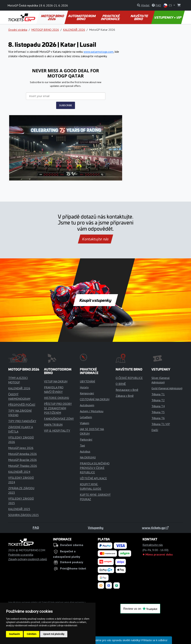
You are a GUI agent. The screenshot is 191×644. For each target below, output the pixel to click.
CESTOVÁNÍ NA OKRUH (95, 399)
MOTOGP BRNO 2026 (53, 17)
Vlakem (84, 423)
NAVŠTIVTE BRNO (139, 17)
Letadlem (86, 417)
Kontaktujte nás (95, 239)
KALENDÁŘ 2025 (19, 509)
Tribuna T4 (158, 406)
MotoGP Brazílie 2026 (22, 460)
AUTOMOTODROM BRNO (82, 17)
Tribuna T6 (158, 418)
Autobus (85, 451)
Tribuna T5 (158, 412)
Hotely (84, 387)
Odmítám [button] (32, 634)
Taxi (82, 445)
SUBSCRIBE (66, 105)
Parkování (86, 439)
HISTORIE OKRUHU (57, 398)
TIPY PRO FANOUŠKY (22, 421)
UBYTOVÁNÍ (87, 381)
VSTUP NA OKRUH (56, 381)
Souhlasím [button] (14, 634)
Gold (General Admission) (167, 388)
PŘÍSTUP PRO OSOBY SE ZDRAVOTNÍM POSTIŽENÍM (58, 408)
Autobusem (87, 405)
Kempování (87, 393)
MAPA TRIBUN (53, 425)
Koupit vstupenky (96, 300)
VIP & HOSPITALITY (57, 431)
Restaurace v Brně (127, 390)
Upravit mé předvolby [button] (54, 634)
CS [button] (168, 5)
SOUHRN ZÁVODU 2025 (24, 515)
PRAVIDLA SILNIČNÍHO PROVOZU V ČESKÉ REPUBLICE (95, 468)
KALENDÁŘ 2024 (19, 472)
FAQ (36, 528)
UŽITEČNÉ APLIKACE (93, 478)
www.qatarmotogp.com (98, 52)
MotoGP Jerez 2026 (21, 448)
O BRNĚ (121, 384)
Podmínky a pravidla (21, 555)
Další (155, 430)
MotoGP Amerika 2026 (22, 454)
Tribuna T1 (158, 394)
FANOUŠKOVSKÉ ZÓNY (59, 419)
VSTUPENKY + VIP (168, 17)
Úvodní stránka (18, 30)
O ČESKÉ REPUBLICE (129, 378)
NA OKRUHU (88, 457)
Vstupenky (96, 528)
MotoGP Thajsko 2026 (23, 466)
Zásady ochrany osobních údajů (28, 559)
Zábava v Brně (125, 396)
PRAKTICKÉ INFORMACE (111, 17)
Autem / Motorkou (92, 411)
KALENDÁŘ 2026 (74, 30)
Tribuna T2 (158, 400)
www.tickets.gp (155, 528)
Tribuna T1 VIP (161, 424)
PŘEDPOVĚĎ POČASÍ (22, 405)
